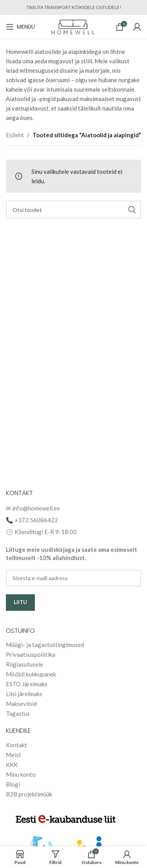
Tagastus (18, 713)
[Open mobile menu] (20, 27)
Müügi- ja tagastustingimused (45, 645)
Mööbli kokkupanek (31, 674)
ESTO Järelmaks (27, 684)
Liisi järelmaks (24, 694)
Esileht (15, 135)
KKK (12, 765)
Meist (14, 755)
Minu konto (21, 774)
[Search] (73, 210)
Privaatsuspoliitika (31, 654)
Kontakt (16, 745)
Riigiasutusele (24, 664)
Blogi (13, 784)
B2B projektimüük (29, 794)
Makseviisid (21, 704)
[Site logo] (73, 26)
